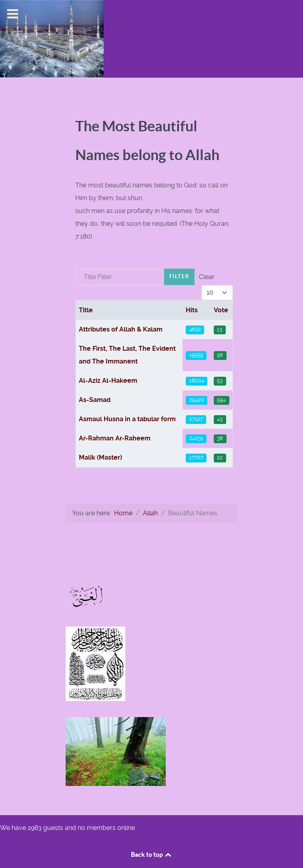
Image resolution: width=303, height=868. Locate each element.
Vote (221, 310)
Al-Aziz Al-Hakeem (108, 381)
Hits (192, 310)
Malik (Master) (100, 457)
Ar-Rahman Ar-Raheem (115, 438)
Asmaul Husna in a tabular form (127, 419)
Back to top (152, 854)
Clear (207, 277)
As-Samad (95, 400)
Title (86, 310)
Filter (180, 276)
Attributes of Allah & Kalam (121, 329)
